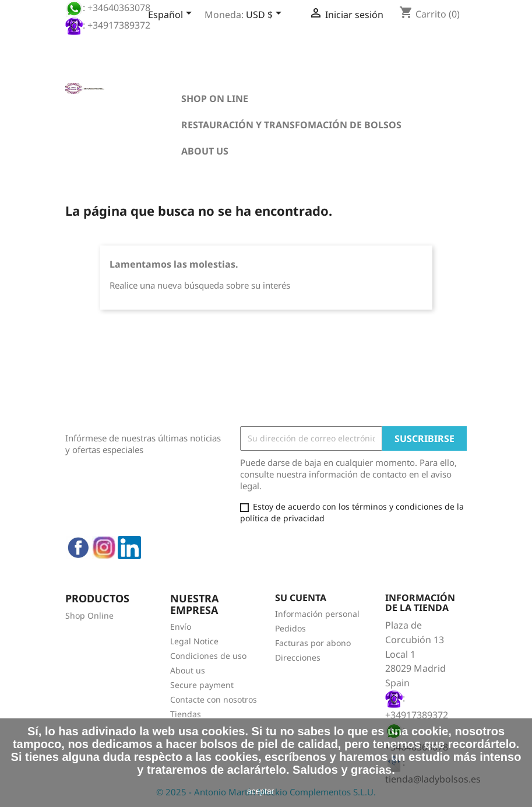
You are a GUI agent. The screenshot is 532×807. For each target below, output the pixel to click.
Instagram (104, 548)
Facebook (78, 548)
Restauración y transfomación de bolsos (291, 125)
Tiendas (186, 714)
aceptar (261, 791)
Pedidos (290, 628)
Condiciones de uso (208, 656)
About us (205, 151)
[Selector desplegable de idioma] (172, 16)
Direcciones (298, 657)
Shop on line (215, 99)
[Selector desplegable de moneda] (266, 16)
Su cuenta (301, 598)
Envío (181, 627)
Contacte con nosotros (214, 699)
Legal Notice (194, 641)
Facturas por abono (313, 643)
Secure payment (202, 685)
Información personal (317, 614)
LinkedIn (129, 548)
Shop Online (89, 615)
